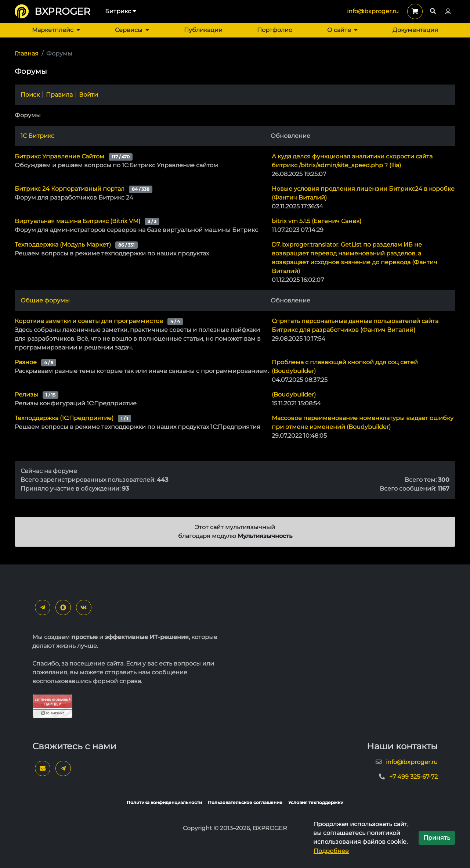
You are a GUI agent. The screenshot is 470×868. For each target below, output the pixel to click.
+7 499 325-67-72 (413, 777)
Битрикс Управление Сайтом (59, 156)
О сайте (342, 30)
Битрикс (121, 11)
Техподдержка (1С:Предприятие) (64, 418)
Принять (437, 838)
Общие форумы (45, 300)
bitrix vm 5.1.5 (317, 221)
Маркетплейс (56, 30)
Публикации (203, 30)
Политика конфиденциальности (164, 802)
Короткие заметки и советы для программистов (89, 321)
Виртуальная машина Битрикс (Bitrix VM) (77, 221)
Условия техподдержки (316, 802)
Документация (415, 30)
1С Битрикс (37, 136)
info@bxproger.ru (373, 11)
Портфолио (275, 30)
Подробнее (331, 851)
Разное (26, 362)
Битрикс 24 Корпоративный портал (70, 189)
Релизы (26, 394)
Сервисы (132, 30)
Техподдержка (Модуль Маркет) (63, 245)
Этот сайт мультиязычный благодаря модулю (235, 532)
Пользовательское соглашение (245, 802)
